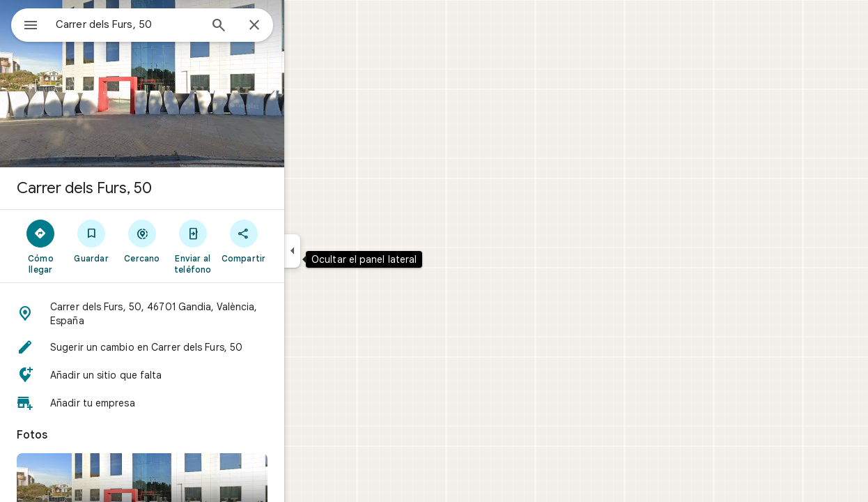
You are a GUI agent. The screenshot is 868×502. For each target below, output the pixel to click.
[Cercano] (193, 241)
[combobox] (164, 24)
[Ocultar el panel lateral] (342, 251)
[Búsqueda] (269, 26)
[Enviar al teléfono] (243, 246)
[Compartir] (294, 241)
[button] (192, 314)
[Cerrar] (304, 26)
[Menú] (25, 24)
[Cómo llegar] (91, 246)
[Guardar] (142, 241)
